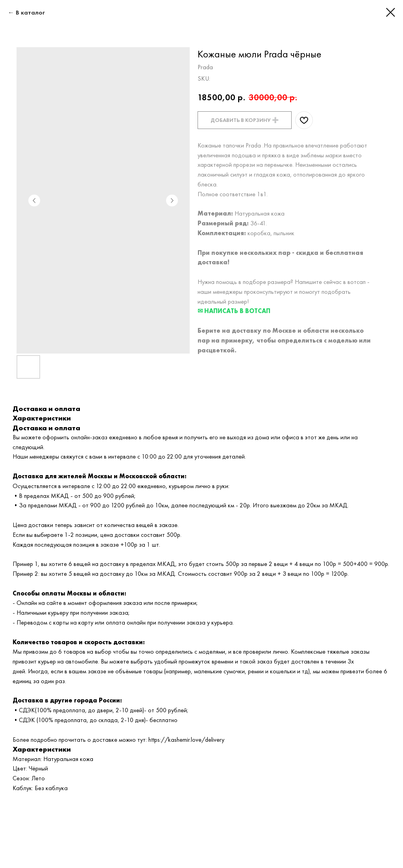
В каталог (30, 12)
